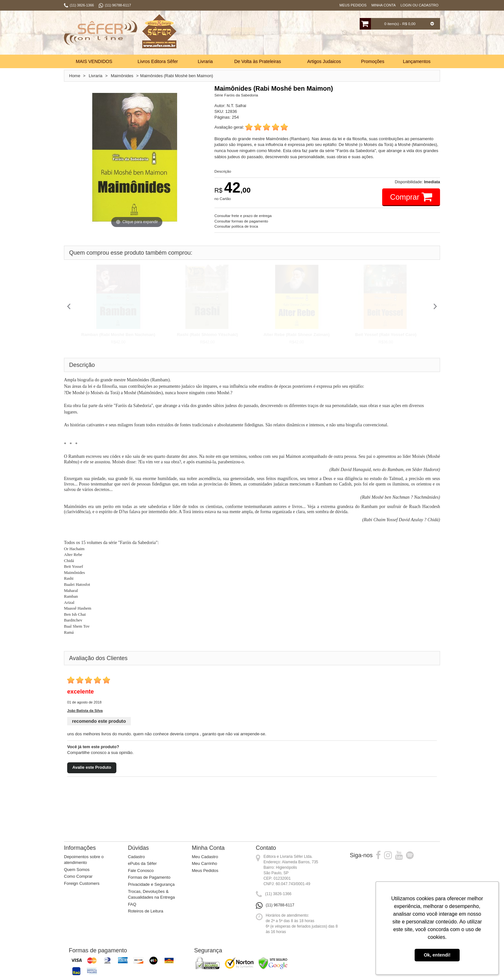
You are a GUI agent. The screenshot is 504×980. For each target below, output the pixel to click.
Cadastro (136, 857)
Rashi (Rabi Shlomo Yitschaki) (207, 335)
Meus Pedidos (353, 5)
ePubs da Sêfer (142, 863)
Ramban (71, 596)
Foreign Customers (82, 883)
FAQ (132, 904)
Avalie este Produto (92, 767)
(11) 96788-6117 (280, 905)
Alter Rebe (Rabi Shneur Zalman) (297, 335)
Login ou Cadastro (419, 5)
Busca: (232, 33)
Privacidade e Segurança (151, 884)
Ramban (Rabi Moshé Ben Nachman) (118, 335)
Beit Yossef (73, 566)
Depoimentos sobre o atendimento (84, 860)
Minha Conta (383, 5)
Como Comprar (78, 876)
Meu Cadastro (205, 857)
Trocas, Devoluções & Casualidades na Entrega (151, 894)
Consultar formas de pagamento (241, 221)
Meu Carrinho (205, 863)
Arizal (69, 602)
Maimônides (74, 572)
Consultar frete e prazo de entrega (243, 216)
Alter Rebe (73, 554)
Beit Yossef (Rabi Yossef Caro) (386, 335)
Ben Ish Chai (75, 614)
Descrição (223, 171)
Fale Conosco (141, 871)
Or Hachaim (74, 549)
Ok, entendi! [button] (437, 955)
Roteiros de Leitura (146, 911)
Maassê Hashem (78, 608)
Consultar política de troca (236, 226)
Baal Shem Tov (77, 626)
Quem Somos (77, 870)
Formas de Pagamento (149, 877)
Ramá (69, 632)
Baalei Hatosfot (77, 584)
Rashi (69, 578)
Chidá (69, 561)
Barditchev (73, 620)
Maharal (71, 590)
